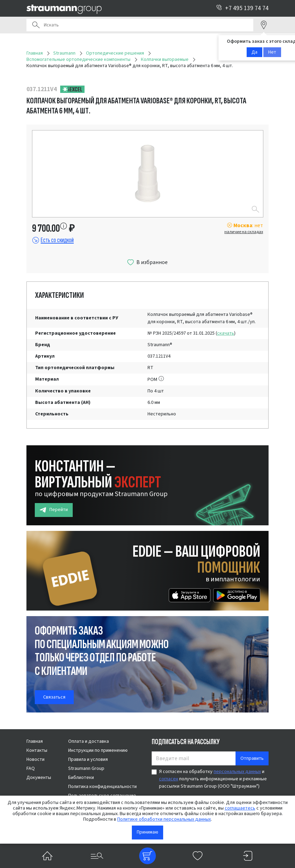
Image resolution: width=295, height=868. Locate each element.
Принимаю (147, 832)
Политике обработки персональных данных (164, 819)
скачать (226, 333)
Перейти (54, 510)
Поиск (36, 25)
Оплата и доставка (89, 741)
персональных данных (237, 772)
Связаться (54, 697)
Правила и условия (88, 759)
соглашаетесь (240, 808)
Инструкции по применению (98, 750)
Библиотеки (81, 778)
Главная (35, 741)
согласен (169, 779)
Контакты (37, 750)
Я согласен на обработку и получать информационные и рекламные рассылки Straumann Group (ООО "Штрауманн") (213, 779)
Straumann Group (86, 769)
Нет (272, 52)
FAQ (31, 769)
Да (254, 52)
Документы (39, 778)
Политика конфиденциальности (102, 787)
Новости (35, 759)
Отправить (252, 758)
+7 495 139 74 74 (242, 8)
